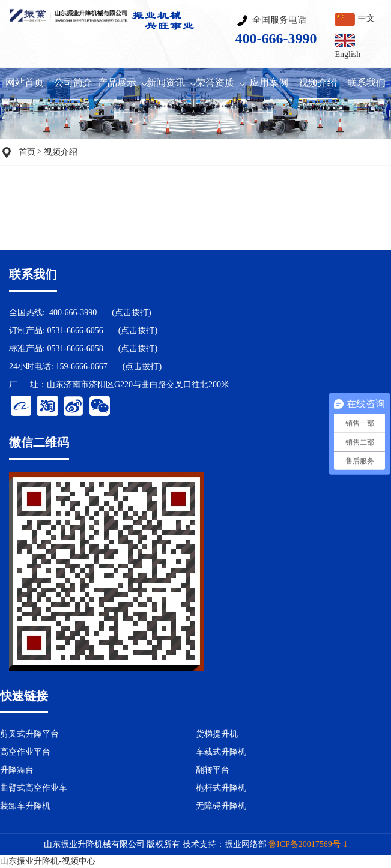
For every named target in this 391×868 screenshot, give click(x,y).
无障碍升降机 (221, 806)
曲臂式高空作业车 (34, 788)
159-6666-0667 (81, 366)
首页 (27, 152)
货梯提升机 (217, 734)
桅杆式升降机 (221, 788)
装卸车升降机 (25, 806)
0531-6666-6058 (75, 348)
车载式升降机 (221, 752)
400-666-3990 (73, 312)
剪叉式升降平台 (29, 734)
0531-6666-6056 (75, 330)
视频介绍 (61, 152)
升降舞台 (17, 770)
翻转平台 (213, 770)
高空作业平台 (25, 752)
